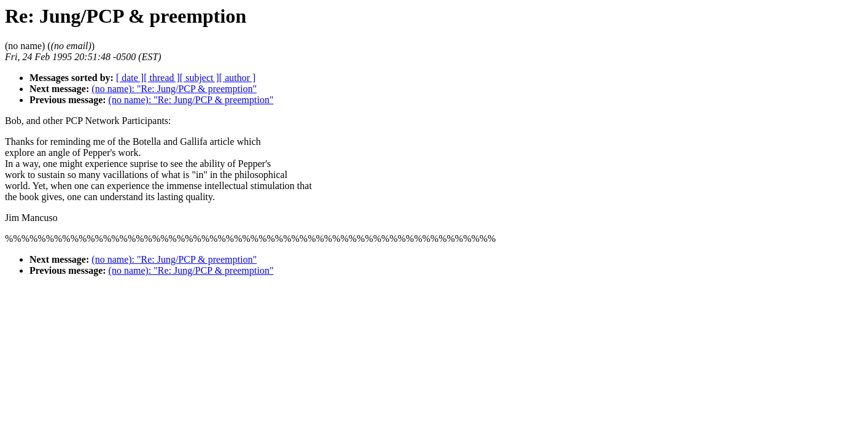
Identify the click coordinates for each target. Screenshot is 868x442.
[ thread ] (162, 78)
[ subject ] (200, 78)
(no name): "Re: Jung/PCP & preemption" (174, 89)
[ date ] (130, 78)
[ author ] (238, 78)
